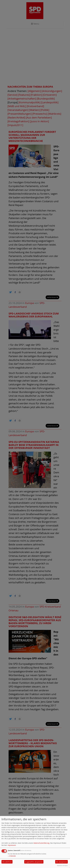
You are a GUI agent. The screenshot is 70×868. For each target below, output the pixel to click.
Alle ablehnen (7, 862)
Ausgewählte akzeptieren (34, 862)
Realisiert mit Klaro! (62, 866)
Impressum (12, 845)
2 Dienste (12, 856)
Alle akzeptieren (61, 862)
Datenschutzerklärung (41, 843)
